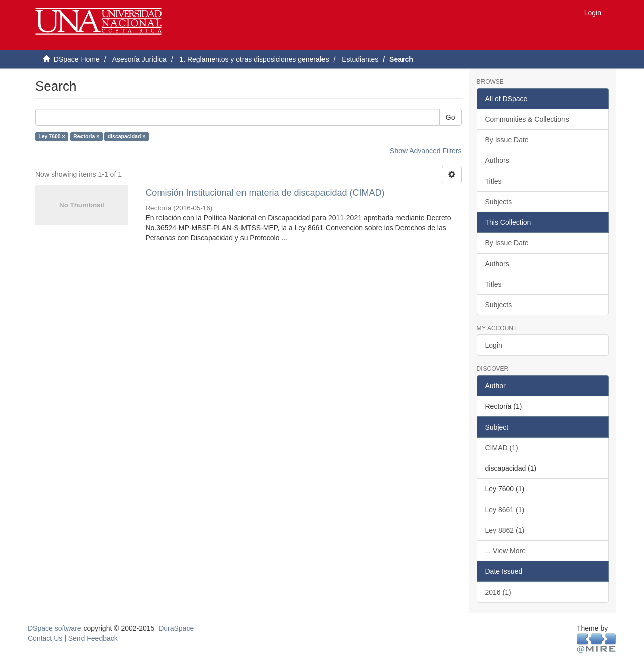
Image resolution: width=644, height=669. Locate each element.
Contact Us (45, 638)
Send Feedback (93, 638)
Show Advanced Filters (426, 151)
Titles (493, 181)
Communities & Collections (527, 119)
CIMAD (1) (502, 448)
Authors (497, 160)
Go (451, 117)
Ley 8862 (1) (505, 530)
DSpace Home (77, 59)
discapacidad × (127, 136)
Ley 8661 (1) (505, 510)
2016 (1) (498, 592)
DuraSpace (176, 628)
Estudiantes (360, 59)
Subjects (499, 202)
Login (494, 345)
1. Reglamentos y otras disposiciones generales (254, 59)
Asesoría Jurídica (139, 59)
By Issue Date (507, 140)
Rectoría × (86, 136)
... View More (505, 551)
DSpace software (55, 628)
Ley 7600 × (52, 136)
